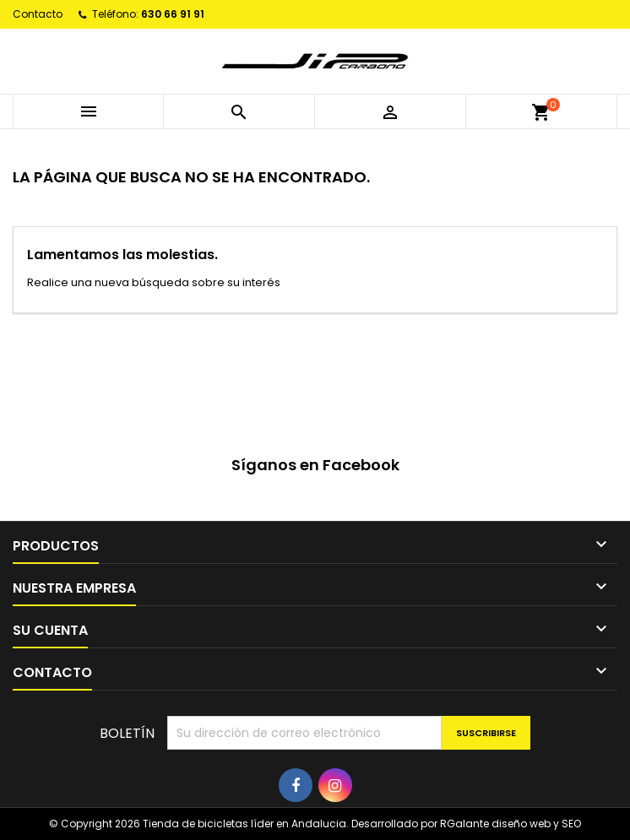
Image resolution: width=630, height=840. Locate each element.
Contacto (38, 14)
